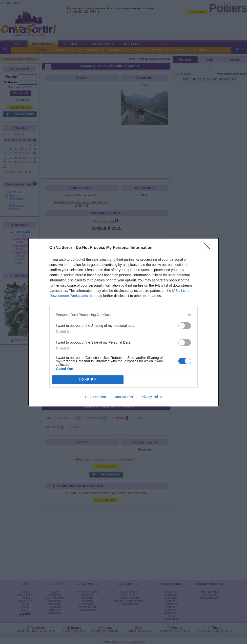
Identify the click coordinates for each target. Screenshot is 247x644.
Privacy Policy (151, 397)
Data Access (123, 397)
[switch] (185, 326)
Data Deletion (95, 397)
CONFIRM (88, 379)
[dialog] (123, 322)
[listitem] (123, 315)
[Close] (209, 248)
